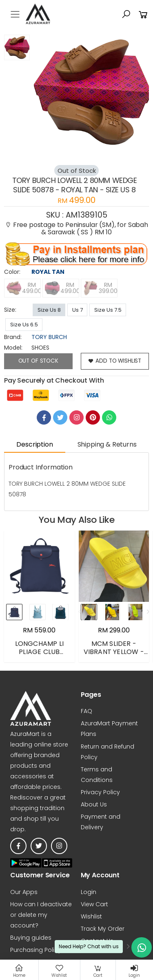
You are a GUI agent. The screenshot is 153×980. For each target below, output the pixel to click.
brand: (13, 337)
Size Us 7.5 (108, 310)
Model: (13, 348)
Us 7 (78, 310)
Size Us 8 (49, 310)
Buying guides (31, 938)
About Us (94, 804)
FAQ (86, 711)
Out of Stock (38, 361)
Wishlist (91, 916)
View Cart (94, 904)
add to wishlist (115, 361)
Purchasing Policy (36, 950)
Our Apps (24, 892)
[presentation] (81, 612)
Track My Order (103, 929)
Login (89, 892)
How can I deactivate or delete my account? (41, 915)
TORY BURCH (49, 337)
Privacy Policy (100, 792)
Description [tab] (34, 445)
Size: (10, 310)
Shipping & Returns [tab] (107, 445)
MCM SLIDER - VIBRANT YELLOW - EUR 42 (114, 652)
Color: (12, 272)
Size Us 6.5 (24, 325)
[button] (126, 14)
